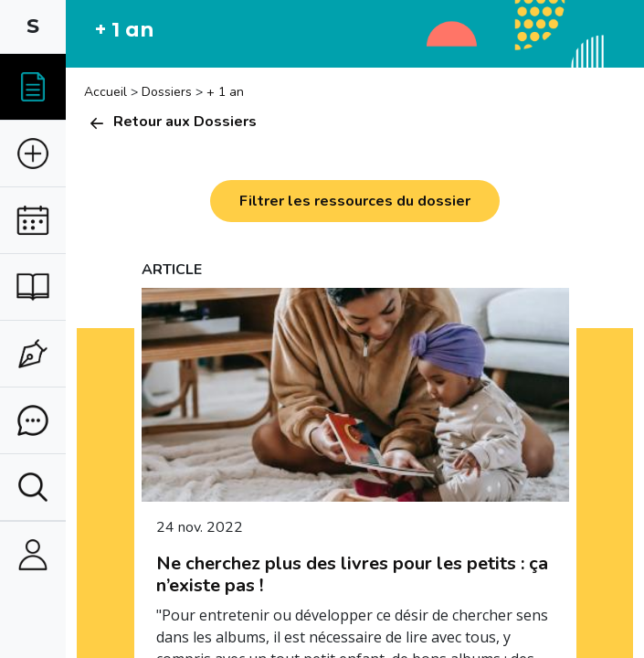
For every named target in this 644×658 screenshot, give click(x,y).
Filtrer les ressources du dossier (355, 201)
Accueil (107, 92)
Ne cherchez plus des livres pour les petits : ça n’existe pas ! (352, 574)
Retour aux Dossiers (170, 122)
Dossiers (167, 92)
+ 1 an (225, 92)
